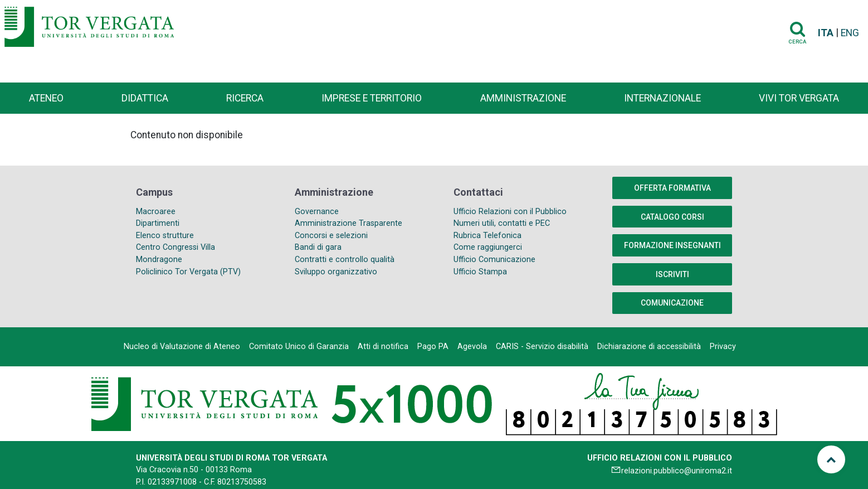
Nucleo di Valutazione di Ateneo (182, 347)
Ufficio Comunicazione (494, 260)
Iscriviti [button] (672, 274)
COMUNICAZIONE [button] (672, 303)
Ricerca (245, 98)
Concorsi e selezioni (331, 236)
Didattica (145, 98)
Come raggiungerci (488, 247)
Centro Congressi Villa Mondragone (175, 253)
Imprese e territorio (372, 98)
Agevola (472, 347)
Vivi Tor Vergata (799, 98)
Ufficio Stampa (480, 272)
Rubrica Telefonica (487, 236)
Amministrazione (523, 98)
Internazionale (662, 98)
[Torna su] (831, 459)
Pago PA (433, 347)
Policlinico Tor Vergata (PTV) (188, 272)
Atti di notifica (383, 347)
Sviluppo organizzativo (336, 272)
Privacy (723, 347)
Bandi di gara (318, 247)
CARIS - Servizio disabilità (542, 347)
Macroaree (156, 212)
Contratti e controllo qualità (345, 260)
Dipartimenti (158, 223)
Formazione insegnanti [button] (672, 245)
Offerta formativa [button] (672, 188)
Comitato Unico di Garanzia (299, 347)
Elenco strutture (165, 236)
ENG (850, 33)
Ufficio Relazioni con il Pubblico (510, 212)
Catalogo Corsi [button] (672, 217)
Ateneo (46, 98)
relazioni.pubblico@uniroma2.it (677, 471)
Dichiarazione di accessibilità (649, 347)
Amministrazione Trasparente (348, 223)
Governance (317, 212)
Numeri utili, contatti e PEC (502, 223)
